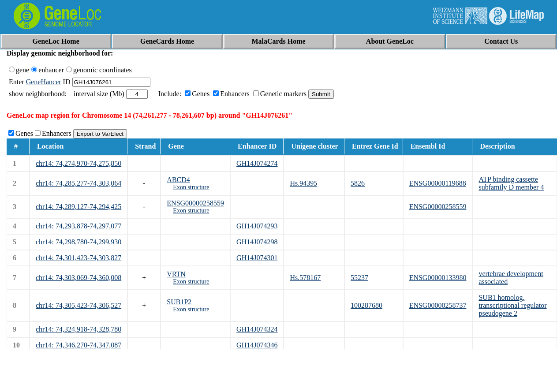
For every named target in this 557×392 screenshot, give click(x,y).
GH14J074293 (257, 226)
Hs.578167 (305, 278)
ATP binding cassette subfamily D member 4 (511, 183)
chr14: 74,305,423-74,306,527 (79, 305)
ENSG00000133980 (438, 278)
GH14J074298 (257, 242)
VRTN (176, 274)
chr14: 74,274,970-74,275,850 (79, 163)
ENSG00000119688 (438, 183)
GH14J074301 (257, 258)
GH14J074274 (257, 163)
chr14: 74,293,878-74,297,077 (79, 226)
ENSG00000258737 (438, 305)
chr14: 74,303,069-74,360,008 (79, 278)
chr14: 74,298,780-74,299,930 (79, 242)
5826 (358, 183)
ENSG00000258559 (195, 203)
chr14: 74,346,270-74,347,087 (79, 345)
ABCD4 (178, 180)
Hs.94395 (303, 183)
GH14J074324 (257, 329)
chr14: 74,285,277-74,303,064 (79, 183)
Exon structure (191, 187)
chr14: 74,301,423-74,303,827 (79, 258)
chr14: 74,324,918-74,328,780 (79, 329)
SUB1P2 (179, 302)
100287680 (366, 305)
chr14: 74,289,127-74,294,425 (79, 207)
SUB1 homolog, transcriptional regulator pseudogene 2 (512, 305)
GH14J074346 (257, 345)
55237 (359, 278)
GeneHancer (44, 82)
